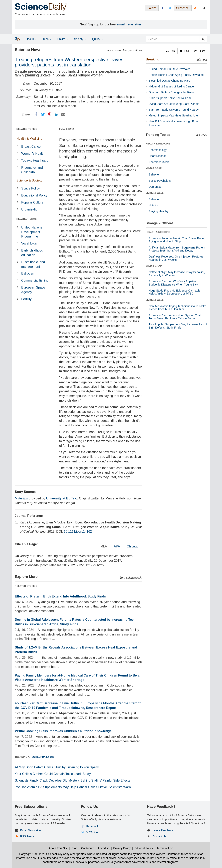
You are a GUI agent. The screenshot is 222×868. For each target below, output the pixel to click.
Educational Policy (34, 195)
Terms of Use (165, 848)
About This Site (58, 848)
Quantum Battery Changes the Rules (171, 92)
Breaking (152, 59)
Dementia (155, 187)
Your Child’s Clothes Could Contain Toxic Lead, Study (53, 774)
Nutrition (154, 205)
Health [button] (31, 39)
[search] (203, 39)
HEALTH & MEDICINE (158, 144)
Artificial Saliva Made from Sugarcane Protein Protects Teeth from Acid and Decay (177, 249)
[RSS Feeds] (195, 8)
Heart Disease (157, 156)
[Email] (63, 114)
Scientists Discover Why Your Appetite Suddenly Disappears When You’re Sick (173, 283)
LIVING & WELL (154, 193)
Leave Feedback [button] (163, 830)
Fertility (26, 299)
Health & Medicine (29, 139)
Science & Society (29, 180)
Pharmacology (158, 150)
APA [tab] (117, 546)
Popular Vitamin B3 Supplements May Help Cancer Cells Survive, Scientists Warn (73, 787)
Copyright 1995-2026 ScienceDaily (41, 854)
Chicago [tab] (133, 546)
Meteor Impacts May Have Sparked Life (173, 115)
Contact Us (159, 836)
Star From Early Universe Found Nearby (174, 110)
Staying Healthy (158, 211)
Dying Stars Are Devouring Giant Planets (174, 104)
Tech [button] (47, 39)
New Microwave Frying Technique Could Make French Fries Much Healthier (177, 308)
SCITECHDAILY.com (43, 757)
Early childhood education (32, 253)
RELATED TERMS (26, 219)
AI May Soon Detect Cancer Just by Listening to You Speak (57, 767)
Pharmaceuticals (159, 162)
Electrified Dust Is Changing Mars (169, 81)
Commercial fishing (35, 280)
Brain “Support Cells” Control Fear (170, 98)
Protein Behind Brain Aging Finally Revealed (176, 75)
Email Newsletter (31, 830)
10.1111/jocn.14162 (78, 532)
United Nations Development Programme (32, 232)
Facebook (92, 826)
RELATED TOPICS (27, 129)
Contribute (88, 848)
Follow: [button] (152, 8)
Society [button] (80, 39)
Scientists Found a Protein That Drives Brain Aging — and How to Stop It (176, 240)
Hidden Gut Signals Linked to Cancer (172, 86)
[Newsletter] (203, 8)
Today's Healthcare (35, 161)
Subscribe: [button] (183, 8)
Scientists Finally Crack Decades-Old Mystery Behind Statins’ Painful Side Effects (72, 780)
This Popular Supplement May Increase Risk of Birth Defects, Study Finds (178, 326)
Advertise (104, 848)
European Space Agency (33, 290)
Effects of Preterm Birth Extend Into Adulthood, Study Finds (60, 596)
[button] (171, 51)
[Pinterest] (50, 114)
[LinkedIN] (57, 114)
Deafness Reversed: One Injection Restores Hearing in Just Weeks (176, 258)
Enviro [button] (63, 39)
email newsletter (129, 24)
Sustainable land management (33, 264)
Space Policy (30, 188)
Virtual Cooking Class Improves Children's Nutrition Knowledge (63, 731)
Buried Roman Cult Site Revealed (169, 69)
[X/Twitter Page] (170, 8)
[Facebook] (36, 114)
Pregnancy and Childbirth (32, 170)
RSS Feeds (27, 836)
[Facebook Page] (162, 8)
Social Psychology (160, 181)
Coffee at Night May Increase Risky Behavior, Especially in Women (177, 274)
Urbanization (30, 209)
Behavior (154, 174)
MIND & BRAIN (154, 168)
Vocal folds (29, 243)
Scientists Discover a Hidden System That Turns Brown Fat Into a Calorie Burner (175, 317)
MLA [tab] (104, 546)
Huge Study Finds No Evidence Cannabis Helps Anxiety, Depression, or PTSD (174, 292)
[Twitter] (43, 114)
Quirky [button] (97, 39)
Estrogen (28, 273)
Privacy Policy (122, 848)
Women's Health (33, 154)
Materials (21, 498)
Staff (74, 848)
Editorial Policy (144, 848)
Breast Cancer (31, 147)
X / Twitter (93, 832)
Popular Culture (32, 202)
